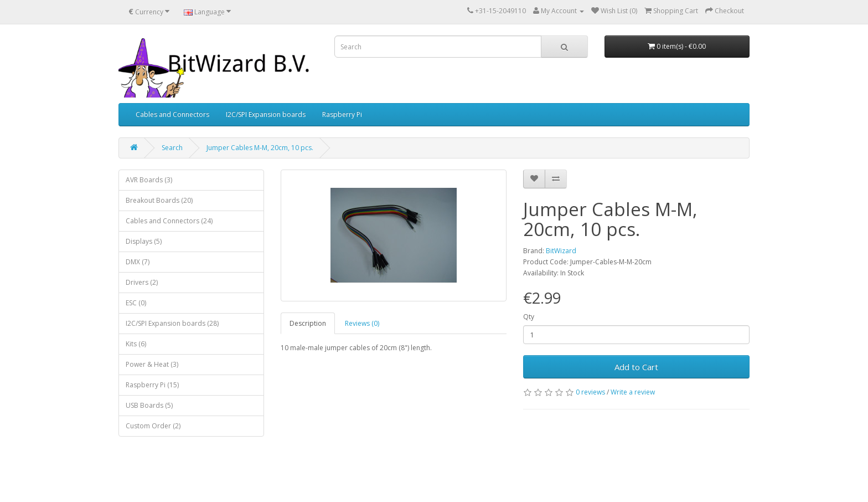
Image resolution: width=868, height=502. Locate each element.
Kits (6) (136, 344)
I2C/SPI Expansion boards (266, 114)
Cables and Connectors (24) (169, 221)
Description (308, 323)
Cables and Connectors (172, 114)
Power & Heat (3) (152, 364)
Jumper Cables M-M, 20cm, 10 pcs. (260, 148)
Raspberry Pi (342, 114)
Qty (529, 317)
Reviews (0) (362, 323)
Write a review (633, 392)
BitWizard (561, 251)
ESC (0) (136, 303)
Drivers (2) (142, 282)
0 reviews (590, 392)
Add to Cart (636, 367)
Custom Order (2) (153, 426)
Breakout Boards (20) (159, 200)
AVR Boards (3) (149, 180)
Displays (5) (144, 241)
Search (172, 148)
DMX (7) (138, 262)
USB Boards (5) (149, 405)
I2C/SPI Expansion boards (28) (172, 323)
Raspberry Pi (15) (152, 385)
